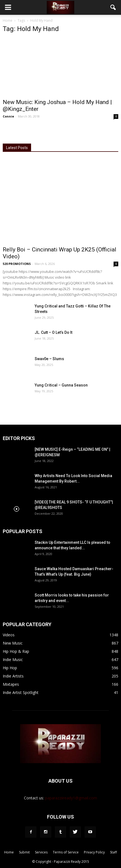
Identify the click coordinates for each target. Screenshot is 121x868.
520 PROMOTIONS (17, 264)
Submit (24, 852)
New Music (13, 643)
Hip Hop (10, 668)
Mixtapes (11, 684)
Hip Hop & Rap (16, 651)
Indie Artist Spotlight (21, 692)
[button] (113, 7)
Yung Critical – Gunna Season (61, 385)
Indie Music (13, 660)
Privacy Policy (94, 852)
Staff (113, 852)
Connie (8, 116)
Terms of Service (66, 852)
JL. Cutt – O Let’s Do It (53, 332)
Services (41, 852)
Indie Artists (13, 676)
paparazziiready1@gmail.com (71, 798)
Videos (9, 635)
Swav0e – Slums (49, 359)
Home (8, 20)
